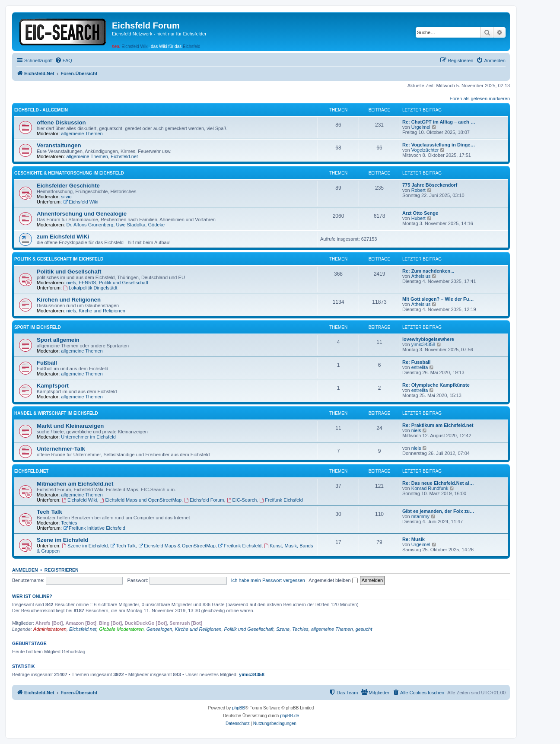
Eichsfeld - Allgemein (41, 110)
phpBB (239, 708)
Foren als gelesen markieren (480, 99)
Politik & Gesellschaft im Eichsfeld (59, 259)
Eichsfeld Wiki (135, 46)
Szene (283, 629)
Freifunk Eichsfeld (281, 500)
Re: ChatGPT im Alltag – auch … (439, 122)
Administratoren (50, 629)
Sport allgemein (58, 340)
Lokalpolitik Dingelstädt (90, 288)
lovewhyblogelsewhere (428, 339)
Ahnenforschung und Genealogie (82, 214)
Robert (418, 190)
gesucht (364, 629)
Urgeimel (421, 127)
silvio (66, 197)
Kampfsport (53, 386)
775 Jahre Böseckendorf (430, 185)
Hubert (418, 218)
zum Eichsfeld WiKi (63, 237)
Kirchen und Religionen (69, 300)
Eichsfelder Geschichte (68, 186)
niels (72, 283)
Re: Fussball (416, 362)
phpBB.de (290, 716)
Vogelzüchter (425, 150)
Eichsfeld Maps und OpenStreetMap (141, 500)
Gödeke (156, 225)
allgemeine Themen (82, 134)
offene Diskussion (61, 122)
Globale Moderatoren (121, 629)
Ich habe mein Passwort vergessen (268, 580)
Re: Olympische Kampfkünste (436, 385)
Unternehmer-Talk (61, 449)
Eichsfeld (192, 46)
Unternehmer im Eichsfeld (88, 437)
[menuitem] (64, 60)
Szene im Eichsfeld (62, 540)
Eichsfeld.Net (31, 471)
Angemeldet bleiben (333, 580)
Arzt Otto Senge (420, 213)
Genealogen (159, 629)
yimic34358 (423, 344)
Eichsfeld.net (124, 156)
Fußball (47, 363)
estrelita (420, 367)
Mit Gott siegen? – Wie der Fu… (438, 299)
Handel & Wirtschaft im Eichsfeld (56, 413)
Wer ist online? (32, 596)
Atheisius (421, 276)
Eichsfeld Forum (204, 500)
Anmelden (25, 570)
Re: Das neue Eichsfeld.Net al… (438, 483)
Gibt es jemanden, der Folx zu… (438, 511)
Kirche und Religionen (102, 311)
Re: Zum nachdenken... (428, 271)
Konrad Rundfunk (430, 488)
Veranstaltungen (59, 145)
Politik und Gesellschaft (69, 272)
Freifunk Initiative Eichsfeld (94, 528)
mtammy (420, 516)
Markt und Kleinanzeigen (70, 426)
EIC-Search (242, 500)
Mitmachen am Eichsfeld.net (75, 484)
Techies (69, 523)
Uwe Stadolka (130, 225)
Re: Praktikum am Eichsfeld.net (438, 425)
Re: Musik (414, 539)
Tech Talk (49, 512)
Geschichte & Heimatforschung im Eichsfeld (69, 173)
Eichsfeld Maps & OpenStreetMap (177, 546)
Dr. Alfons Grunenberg (90, 225)
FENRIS (87, 283)
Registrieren (62, 570)
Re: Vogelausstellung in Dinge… (439, 145)
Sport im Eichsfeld (38, 327)
